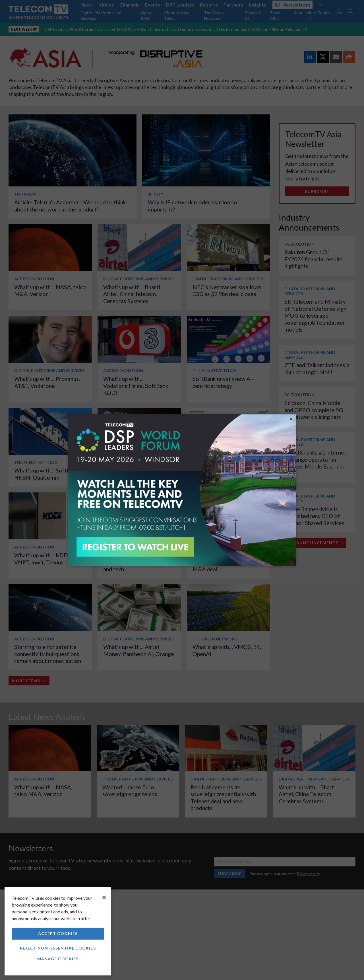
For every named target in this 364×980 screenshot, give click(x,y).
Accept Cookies (58, 933)
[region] (58, 931)
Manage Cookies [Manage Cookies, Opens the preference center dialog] (58, 959)
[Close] (104, 897)
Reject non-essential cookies (58, 948)
